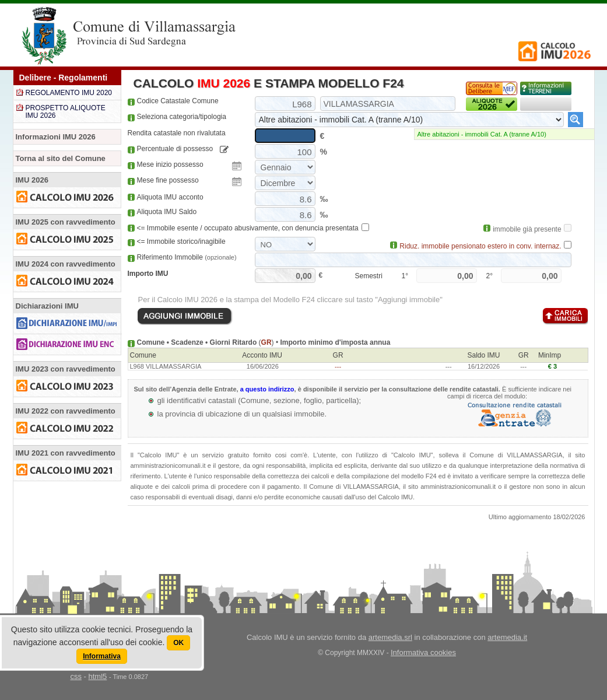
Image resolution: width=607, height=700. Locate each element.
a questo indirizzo (267, 389)
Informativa (102, 656)
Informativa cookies (423, 652)
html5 (97, 676)
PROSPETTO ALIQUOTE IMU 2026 (66, 112)
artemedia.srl (390, 637)
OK (178, 643)
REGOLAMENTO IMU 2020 (69, 93)
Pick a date (237, 166)
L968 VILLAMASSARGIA (166, 366)
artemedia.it (507, 637)
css (76, 676)
